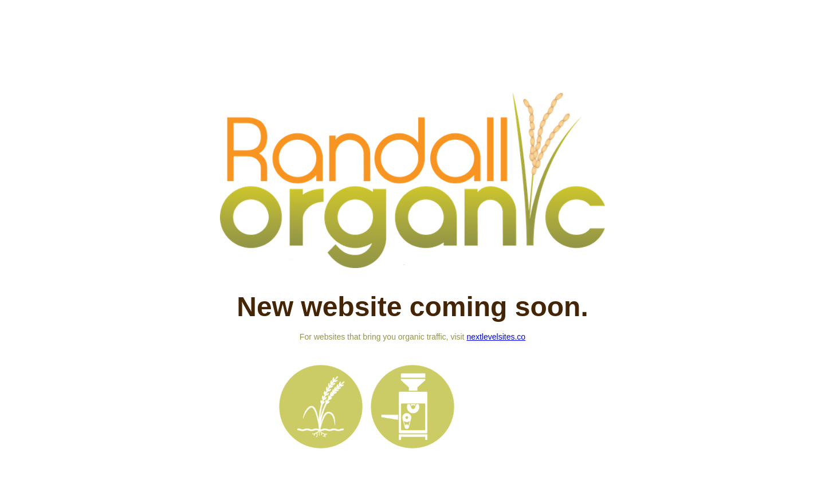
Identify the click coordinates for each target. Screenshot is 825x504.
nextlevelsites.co (496, 337)
